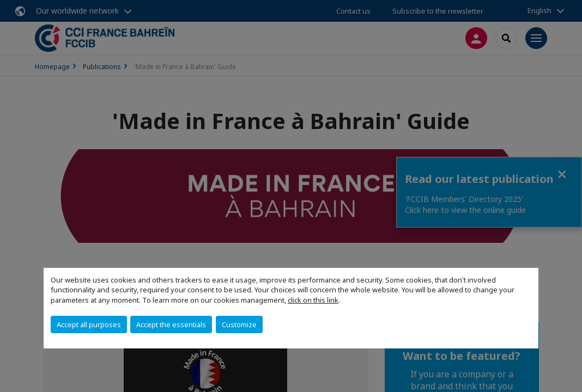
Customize (239, 324)
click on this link (313, 300)
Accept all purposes (89, 324)
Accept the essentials (171, 324)
